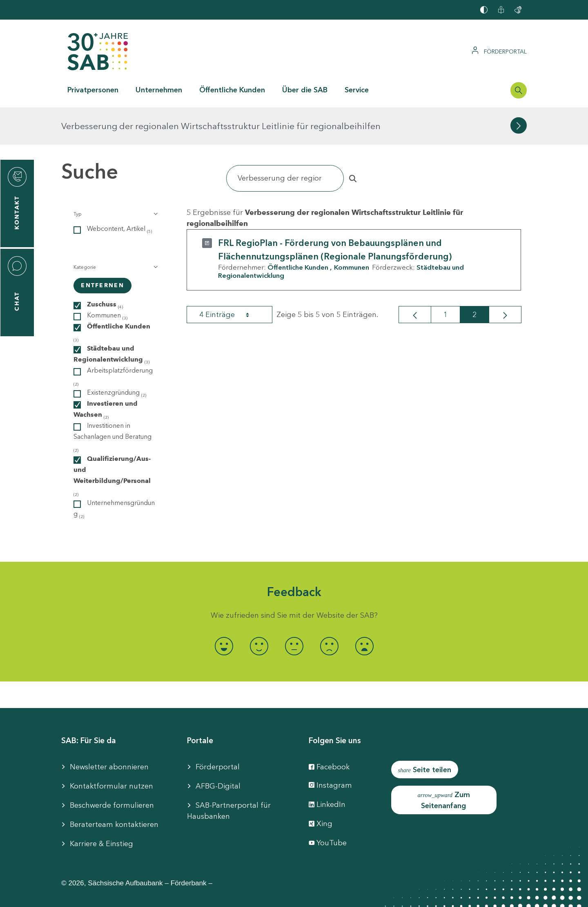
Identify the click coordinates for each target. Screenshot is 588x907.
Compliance (433, 895)
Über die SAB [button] (305, 90)
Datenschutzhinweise (364, 895)
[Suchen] (285, 141)
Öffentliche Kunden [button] (232, 90)
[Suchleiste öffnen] (519, 90)
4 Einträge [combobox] (232, 277)
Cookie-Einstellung (283, 895)
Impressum (154, 895)
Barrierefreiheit (212, 895)
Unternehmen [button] (159, 90)
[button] (115, 177)
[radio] (224, 609)
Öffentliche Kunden (298, 230)
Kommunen (352, 230)
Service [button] (357, 90)
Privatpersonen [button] (93, 90)
